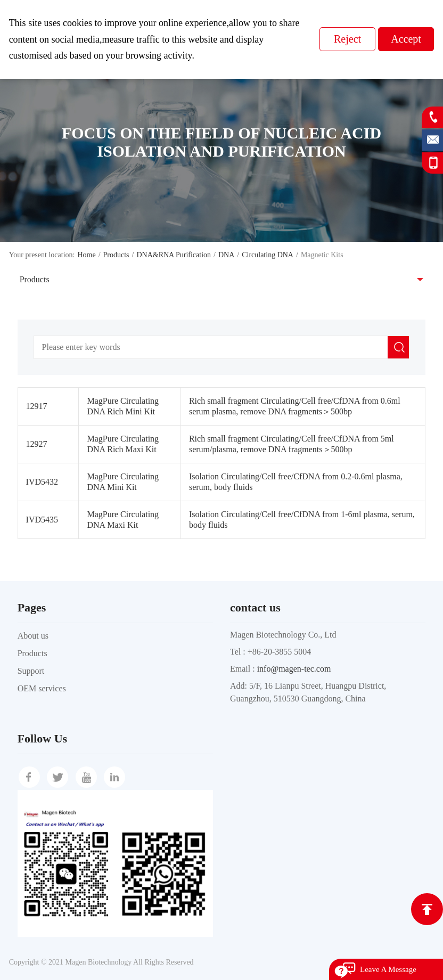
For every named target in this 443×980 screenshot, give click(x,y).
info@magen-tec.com (294, 669)
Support (31, 671)
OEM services (42, 688)
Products (116, 255)
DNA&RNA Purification (174, 255)
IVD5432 (42, 482)
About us (33, 636)
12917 (37, 406)
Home (86, 255)
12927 (37, 444)
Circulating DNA (268, 255)
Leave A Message (388, 969)
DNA (226, 255)
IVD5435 (42, 520)
